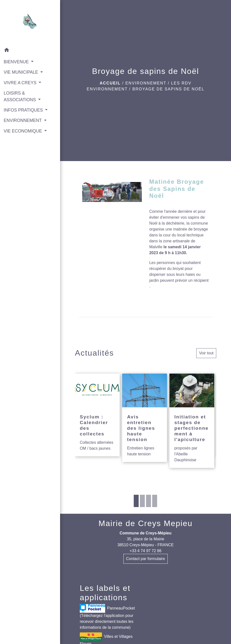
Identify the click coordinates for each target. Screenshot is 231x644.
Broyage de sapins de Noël (168, 89)
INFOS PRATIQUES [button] (24, 110)
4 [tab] (155, 501)
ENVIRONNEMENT (146, 83)
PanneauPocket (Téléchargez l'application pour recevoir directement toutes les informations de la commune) (107, 617)
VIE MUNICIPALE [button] (21, 72)
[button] (30, 51)
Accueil (110, 83)
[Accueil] (30, 22)
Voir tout (206, 353)
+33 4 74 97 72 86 (145, 551)
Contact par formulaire (146, 559)
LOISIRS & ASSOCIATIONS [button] (20, 96)
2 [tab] (142, 501)
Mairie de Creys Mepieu (146, 523)
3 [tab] (148, 501)
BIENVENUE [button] (17, 62)
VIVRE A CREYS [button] (21, 83)
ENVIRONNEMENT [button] (23, 120)
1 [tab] (136, 501)
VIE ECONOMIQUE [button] (23, 131)
